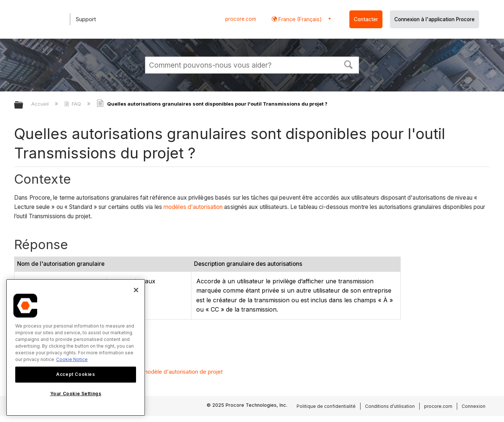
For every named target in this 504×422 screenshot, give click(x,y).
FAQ (73, 104)
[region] (76, 347)
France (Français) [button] (299, 19)
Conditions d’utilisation (390, 406)
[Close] (136, 290)
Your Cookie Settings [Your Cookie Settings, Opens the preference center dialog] (76, 394)
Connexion (474, 406)
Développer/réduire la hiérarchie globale (23, 105)
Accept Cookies (75, 374)
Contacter (366, 19)
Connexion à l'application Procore (434, 19)
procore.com (241, 19)
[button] (349, 64)
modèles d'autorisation (193, 207)
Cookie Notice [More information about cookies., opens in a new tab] (72, 359)
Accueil (41, 104)
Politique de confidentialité (326, 406)
